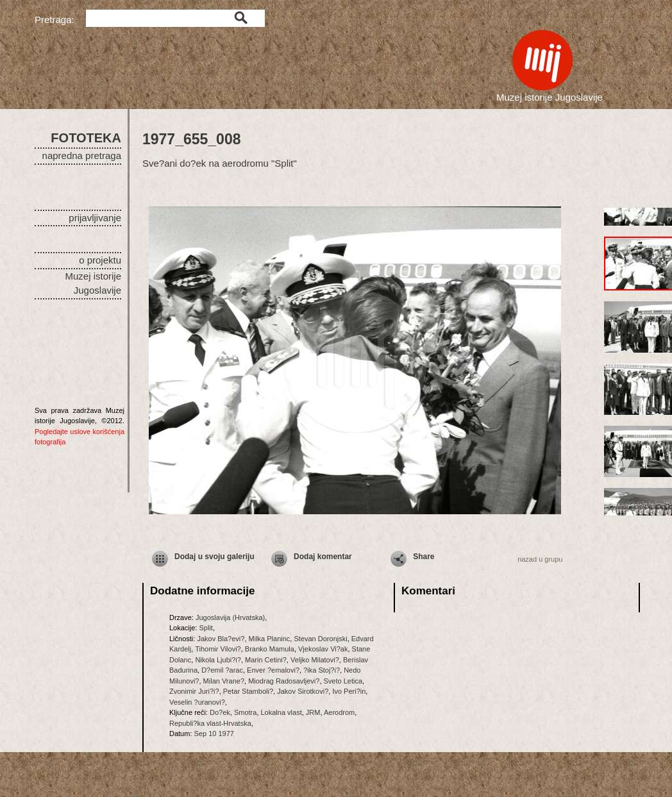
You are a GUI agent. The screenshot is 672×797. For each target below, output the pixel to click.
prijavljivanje (95, 218)
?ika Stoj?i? (322, 670)
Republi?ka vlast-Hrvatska (210, 723)
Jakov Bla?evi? (221, 639)
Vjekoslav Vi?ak (323, 649)
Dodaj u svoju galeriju (214, 557)
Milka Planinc (270, 639)
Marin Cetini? (266, 660)
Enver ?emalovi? (273, 670)
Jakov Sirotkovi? (303, 691)
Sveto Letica (343, 681)
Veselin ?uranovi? (197, 702)
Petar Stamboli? (248, 691)
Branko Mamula (270, 649)
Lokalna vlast (281, 712)
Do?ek (220, 712)
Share (424, 557)
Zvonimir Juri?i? (194, 691)
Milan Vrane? (224, 681)
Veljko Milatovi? (315, 660)
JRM (313, 712)
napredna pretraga (82, 155)
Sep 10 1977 (214, 734)
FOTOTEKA (86, 138)
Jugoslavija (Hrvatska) (230, 617)
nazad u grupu (540, 559)
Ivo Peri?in (349, 691)
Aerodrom (339, 712)
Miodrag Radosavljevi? (284, 681)
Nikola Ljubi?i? (218, 660)
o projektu (100, 260)
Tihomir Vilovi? (218, 649)
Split (206, 628)
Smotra (245, 712)
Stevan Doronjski (320, 639)
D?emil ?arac (222, 670)
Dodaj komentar (323, 557)
